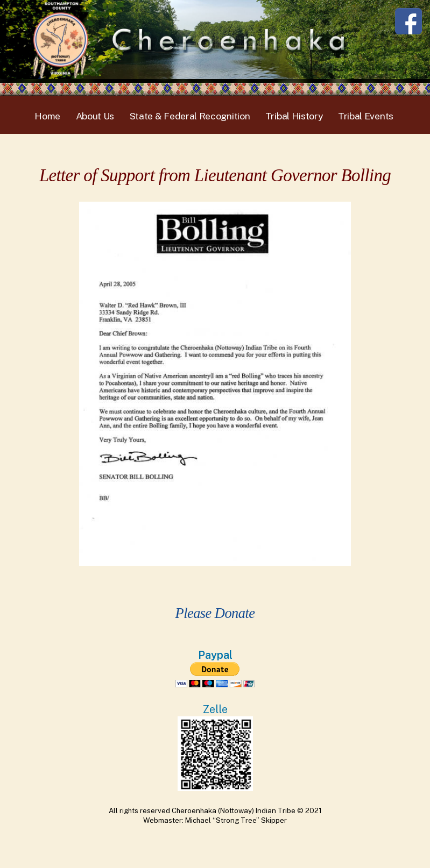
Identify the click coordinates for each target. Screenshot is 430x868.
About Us (95, 116)
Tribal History (294, 116)
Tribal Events (366, 116)
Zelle (215, 709)
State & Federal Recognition (190, 116)
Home (47, 116)
